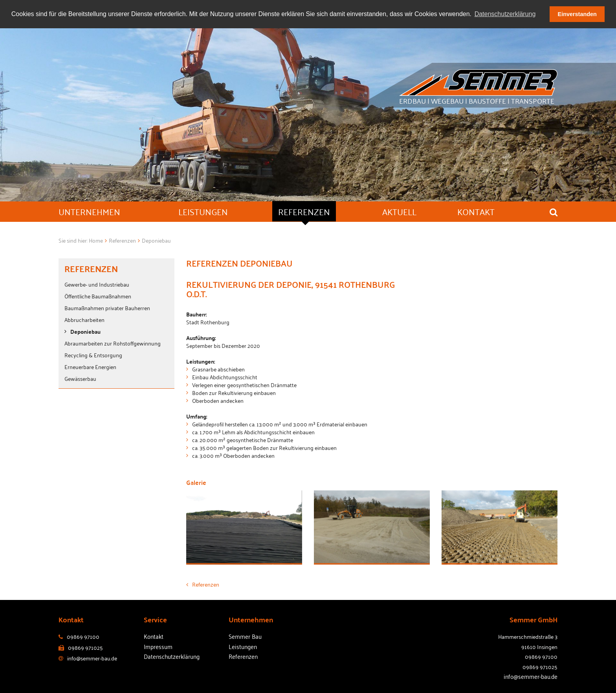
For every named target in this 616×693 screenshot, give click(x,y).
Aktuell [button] (399, 211)
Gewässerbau (80, 378)
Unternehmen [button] (89, 211)
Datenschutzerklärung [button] (505, 14)
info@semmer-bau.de (531, 676)
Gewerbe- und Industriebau (97, 284)
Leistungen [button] (203, 211)
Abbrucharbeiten (84, 319)
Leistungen (243, 646)
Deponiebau (85, 331)
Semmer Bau (245, 636)
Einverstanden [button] (577, 14)
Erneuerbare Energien (90, 367)
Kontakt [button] (476, 211)
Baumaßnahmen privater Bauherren (107, 308)
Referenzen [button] (304, 211)
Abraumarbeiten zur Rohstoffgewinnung (113, 343)
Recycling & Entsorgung (93, 355)
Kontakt (154, 636)
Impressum (158, 646)
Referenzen (203, 584)
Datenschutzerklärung (172, 656)
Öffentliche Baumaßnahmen (98, 296)
